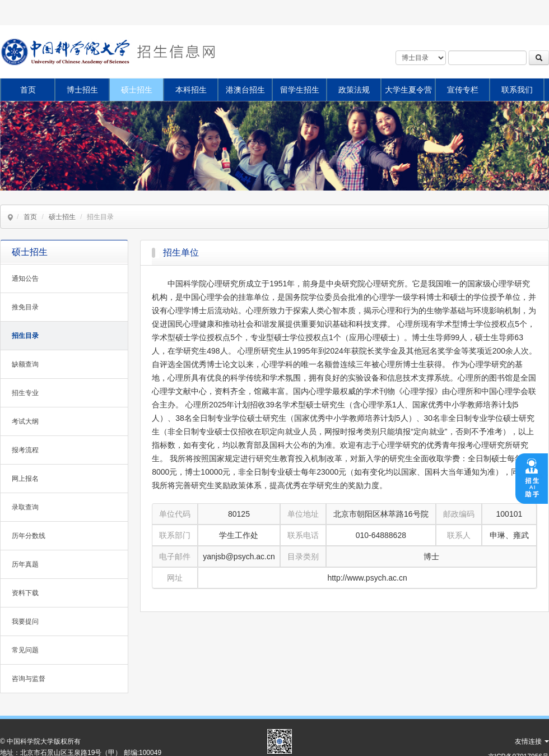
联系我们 (517, 90)
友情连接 (532, 741)
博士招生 (82, 90)
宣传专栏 (463, 90)
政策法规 (354, 90)
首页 (28, 90)
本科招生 (191, 90)
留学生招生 (300, 90)
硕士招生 (137, 90)
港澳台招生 (245, 90)
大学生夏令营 (408, 90)
